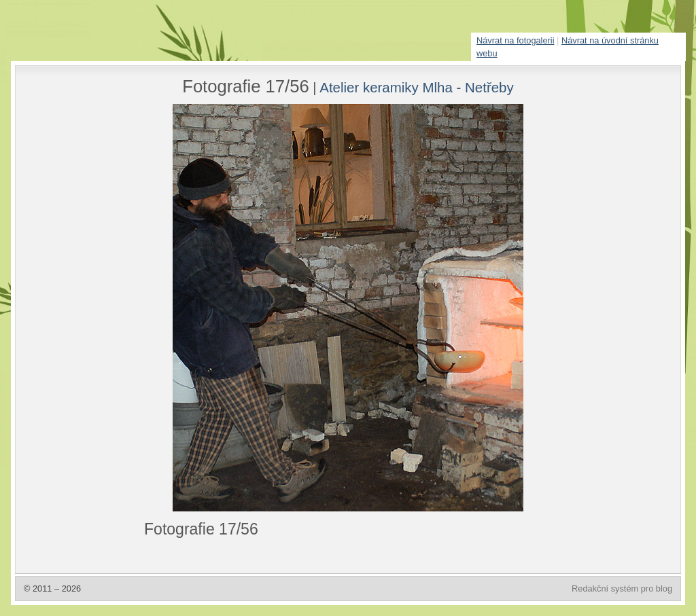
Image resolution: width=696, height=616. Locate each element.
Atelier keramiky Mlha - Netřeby (417, 87)
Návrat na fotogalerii (516, 40)
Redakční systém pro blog (622, 588)
